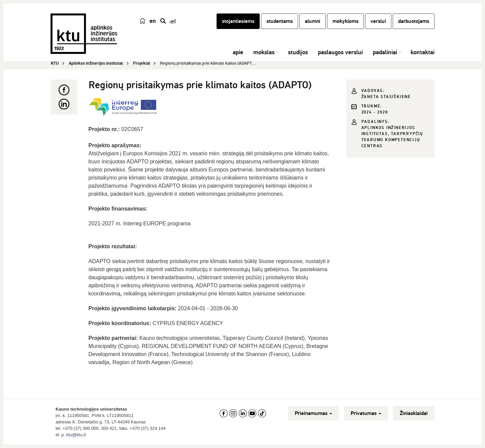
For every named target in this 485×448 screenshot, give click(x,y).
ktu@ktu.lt (76, 435)
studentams (280, 21)
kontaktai (423, 52)
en (153, 21)
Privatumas (366, 413)
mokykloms (345, 21)
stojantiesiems (238, 21)
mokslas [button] (264, 52)
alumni (313, 21)
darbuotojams (414, 21)
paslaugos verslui (340, 52)
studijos (298, 52)
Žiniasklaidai (414, 413)
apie (238, 52)
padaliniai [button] (385, 52)
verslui (378, 21)
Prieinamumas (313, 413)
